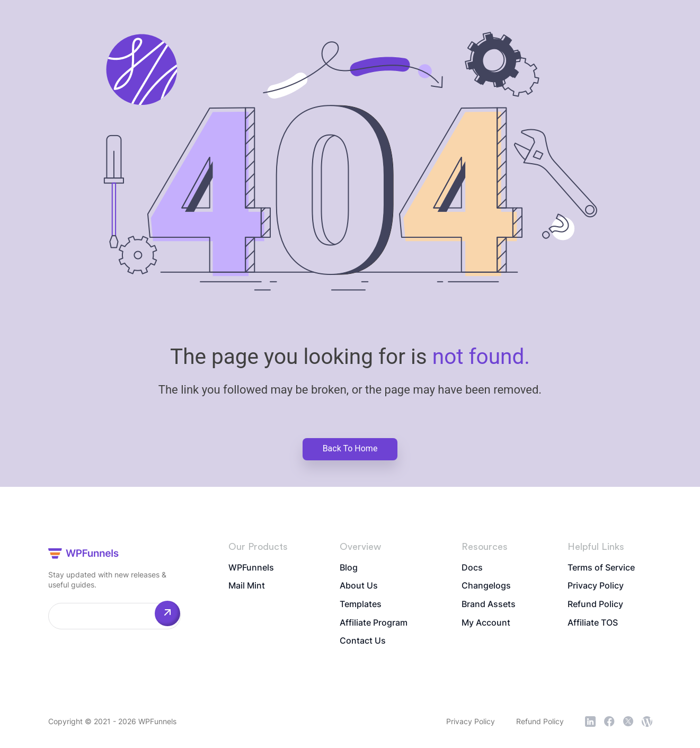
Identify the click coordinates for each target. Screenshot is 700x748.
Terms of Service (601, 568)
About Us (359, 586)
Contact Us (363, 642)
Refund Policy (595, 605)
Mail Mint (247, 586)
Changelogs (486, 586)
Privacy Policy (596, 586)
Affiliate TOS (593, 624)
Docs (472, 568)
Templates (361, 605)
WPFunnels (251, 568)
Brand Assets (489, 605)
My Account (486, 624)
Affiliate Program (374, 624)
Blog (349, 568)
